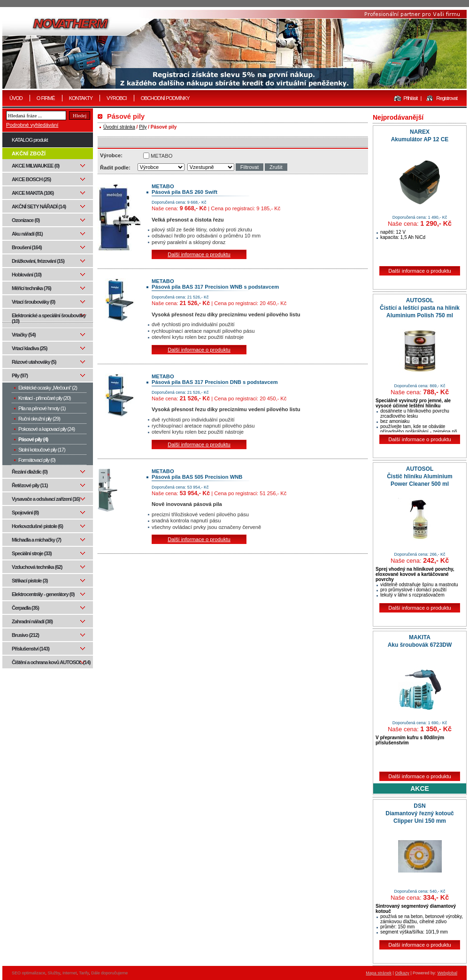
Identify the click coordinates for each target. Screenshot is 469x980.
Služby (54, 973)
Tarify (84, 973)
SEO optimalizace (29, 973)
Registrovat (447, 98)
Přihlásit (410, 98)
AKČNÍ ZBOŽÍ (29, 153)
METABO (161, 156)
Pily (143, 127)
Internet (70, 973)
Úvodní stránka (119, 127)
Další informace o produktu (199, 254)
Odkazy (402, 973)
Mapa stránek (379, 973)
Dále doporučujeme (109, 973)
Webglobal (447, 973)
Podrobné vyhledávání (32, 125)
